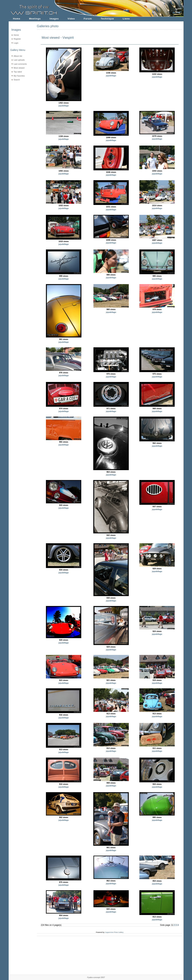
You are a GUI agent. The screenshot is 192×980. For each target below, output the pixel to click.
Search (17, 80)
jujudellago (64, 106)
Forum (88, 19)
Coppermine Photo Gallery (114, 932)
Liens (126, 19)
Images (54, 19)
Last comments (20, 64)
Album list (18, 56)
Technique (107, 19)
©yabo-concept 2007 (96, 977)
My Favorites (19, 76)
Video (71, 19)
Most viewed (19, 68)
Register (17, 39)
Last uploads (19, 60)
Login (16, 43)
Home (17, 19)
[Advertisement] (21, 104)
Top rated (18, 72)
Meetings (35, 19)
